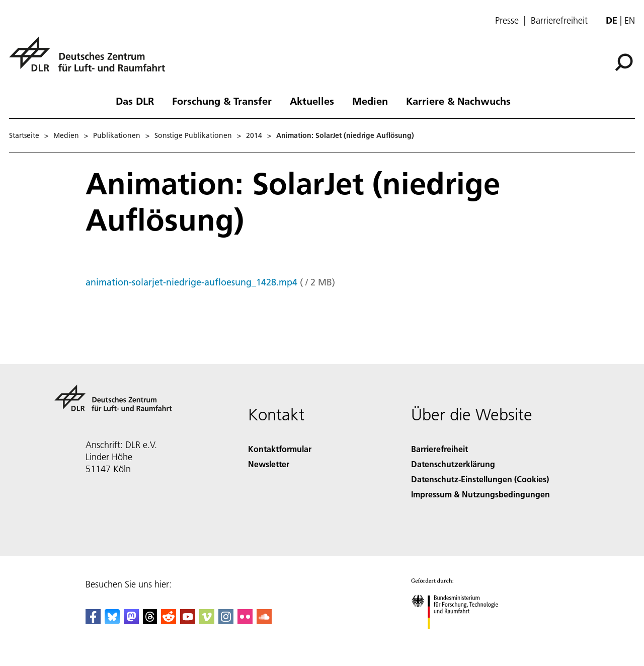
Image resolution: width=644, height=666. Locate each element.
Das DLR (135, 101)
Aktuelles (312, 101)
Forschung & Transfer (222, 101)
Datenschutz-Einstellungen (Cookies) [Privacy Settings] (480, 479)
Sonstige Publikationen (193, 135)
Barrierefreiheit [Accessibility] (439, 449)
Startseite (24, 135)
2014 (254, 135)
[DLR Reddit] (169, 621)
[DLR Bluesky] (112, 621)
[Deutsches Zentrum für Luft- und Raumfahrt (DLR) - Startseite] (91, 60)
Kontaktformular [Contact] (280, 449)
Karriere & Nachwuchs (458, 101)
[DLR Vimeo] (207, 621)
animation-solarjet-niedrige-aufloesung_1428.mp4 (191, 282)
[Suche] (624, 62)
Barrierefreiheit (559, 21)
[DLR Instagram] (226, 621)
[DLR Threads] (150, 621)
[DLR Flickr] (245, 621)
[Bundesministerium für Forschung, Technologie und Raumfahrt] (460, 638)
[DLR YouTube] (188, 621)
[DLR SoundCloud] (264, 621)
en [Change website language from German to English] (630, 20)
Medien (370, 101)
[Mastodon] (131, 621)
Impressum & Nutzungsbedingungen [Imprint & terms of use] (480, 494)
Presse (507, 21)
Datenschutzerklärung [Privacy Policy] (453, 464)
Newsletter (269, 464)
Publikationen (117, 135)
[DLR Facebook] (93, 621)
